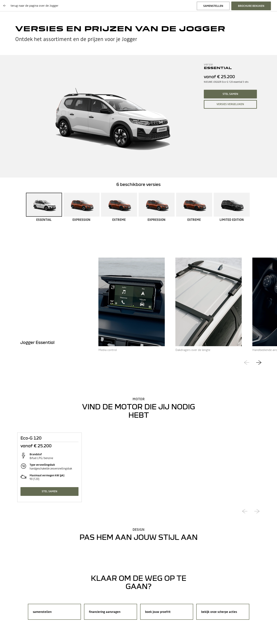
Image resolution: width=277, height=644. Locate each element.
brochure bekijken (251, 6)
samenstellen (213, 6)
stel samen (230, 94)
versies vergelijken (230, 104)
